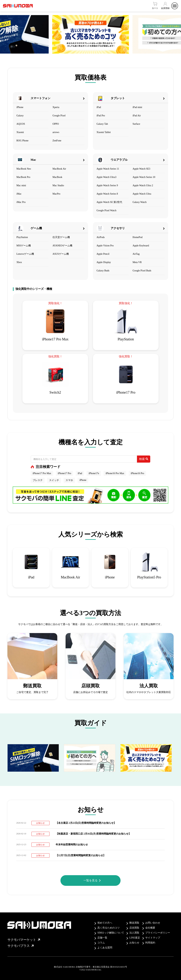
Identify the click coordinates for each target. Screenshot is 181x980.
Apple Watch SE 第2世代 (109, 202)
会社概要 (150, 928)
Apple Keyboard (141, 246)
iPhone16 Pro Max (115, 473)
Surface (136, 124)
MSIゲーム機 (24, 246)
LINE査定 (135, 938)
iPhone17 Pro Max (42, 473)
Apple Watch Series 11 (108, 169)
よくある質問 (105, 948)
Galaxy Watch (140, 202)
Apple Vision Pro (105, 246)
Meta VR (137, 262)
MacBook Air (59, 169)
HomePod (138, 237)
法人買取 (134, 933)
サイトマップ (153, 938)
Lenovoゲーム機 (25, 254)
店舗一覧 (102, 938)
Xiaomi (20, 132)
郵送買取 (134, 923)
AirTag (136, 254)
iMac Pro (21, 202)
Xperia (56, 107)
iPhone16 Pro (137, 473)
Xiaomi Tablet (104, 132)
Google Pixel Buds (142, 271)
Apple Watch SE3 (141, 169)
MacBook (57, 177)
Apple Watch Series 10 (144, 177)
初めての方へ (105, 923)
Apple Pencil (103, 254)
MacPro (56, 194)
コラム (101, 943)
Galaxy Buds (103, 271)
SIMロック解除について (111, 933)
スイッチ (54, 480)
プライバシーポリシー (158, 933)
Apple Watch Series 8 (107, 194)
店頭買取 (134, 928)
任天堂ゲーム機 (61, 237)
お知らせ (134, 943)
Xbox (19, 262)
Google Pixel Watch (106, 210)
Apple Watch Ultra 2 (143, 185)
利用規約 (150, 943)
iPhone (20, 107)
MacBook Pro (23, 177)
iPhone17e (94, 473)
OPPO (56, 124)
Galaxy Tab (102, 124)
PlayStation (22, 237)
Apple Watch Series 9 (107, 185)
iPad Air (137, 116)
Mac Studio (58, 185)
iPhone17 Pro (65, 473)
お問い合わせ (153, 923)
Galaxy (20, 116)
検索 (144, 459)
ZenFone (57, 141)
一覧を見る (90, 880)
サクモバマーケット (24, 940)
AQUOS (21, 124)
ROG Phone (22, 141)
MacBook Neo (24, 169)
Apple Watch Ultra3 (106, 177)
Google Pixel (59, 116)
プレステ (38, 480)
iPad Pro (101, 116)
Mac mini (21, 185)
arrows (56, 132)
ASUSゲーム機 (61, 254)
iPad (99, 107)
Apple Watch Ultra (142, 194)
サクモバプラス (21, 946)
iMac (19, 194)
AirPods (101, 237)
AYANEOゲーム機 (62, 246)
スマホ (69, 480)
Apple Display (104, 262)
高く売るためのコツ (109, 928)
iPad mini (137, 107)
